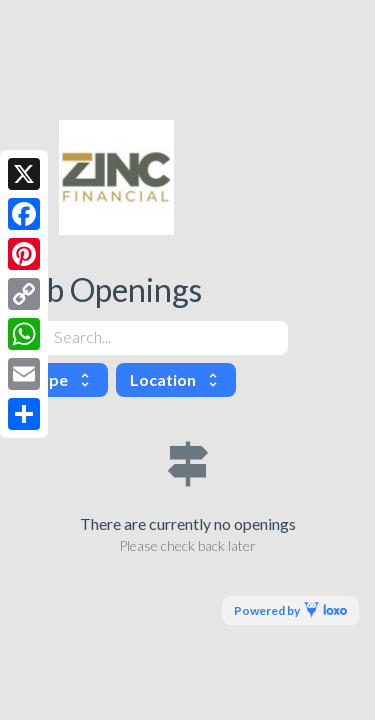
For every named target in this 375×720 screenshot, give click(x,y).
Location (176, 379)
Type (62, 379)
